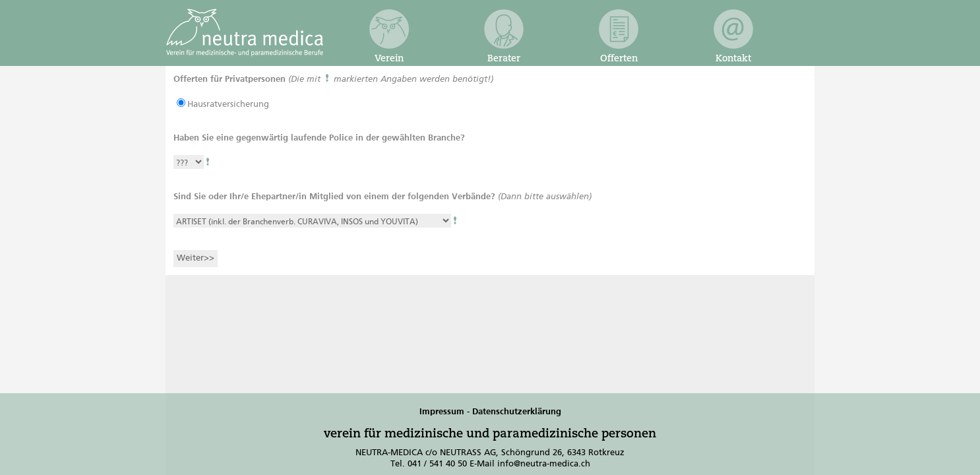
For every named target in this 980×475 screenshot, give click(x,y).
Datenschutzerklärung (517, 412)
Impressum (442, 412)
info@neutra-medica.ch (544, 464)
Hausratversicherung (228, 105)
